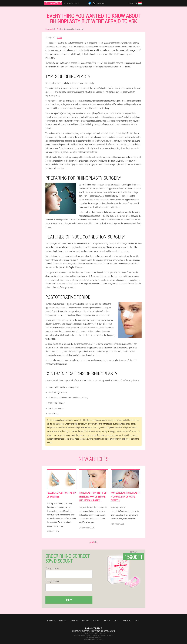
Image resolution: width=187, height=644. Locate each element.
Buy (69, 600)
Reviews (63, 621)
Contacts (127, 621)
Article (117, 621)
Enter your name (52, 568)
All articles (94, 542)
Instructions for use (91, 621)
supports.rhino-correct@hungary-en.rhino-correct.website (94, 631)
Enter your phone (52, 581)
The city (107, 621)
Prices (137, 621)
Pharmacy (51, 621)
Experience (74, 621)
